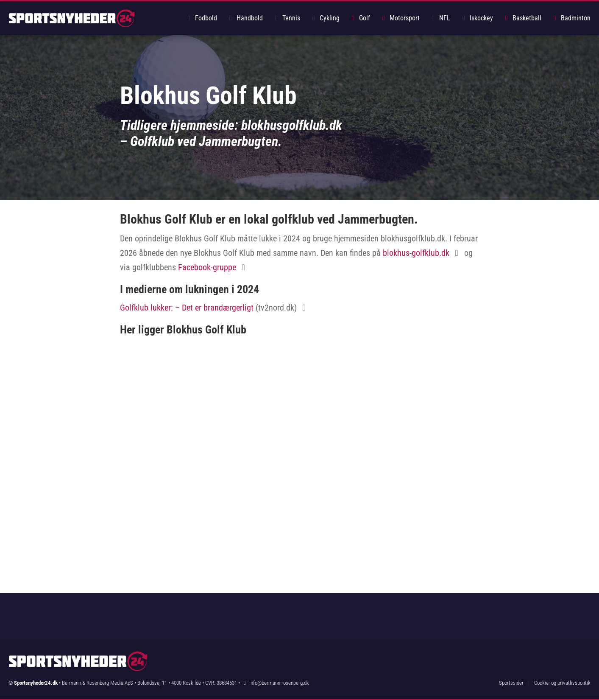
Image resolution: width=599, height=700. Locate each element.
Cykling (325, 18)
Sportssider (511, 683)
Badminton (571, 18)
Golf (359, 18)
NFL (440, 18)
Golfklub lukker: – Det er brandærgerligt (187, 308)
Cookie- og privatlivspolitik (562, 683)
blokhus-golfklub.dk (416, 253)
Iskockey (476, 18)
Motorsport (400, 18)
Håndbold (245, 18)
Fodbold (201, 18)
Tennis (286, 18)
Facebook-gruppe (207, 267)
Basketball (522, 18)
